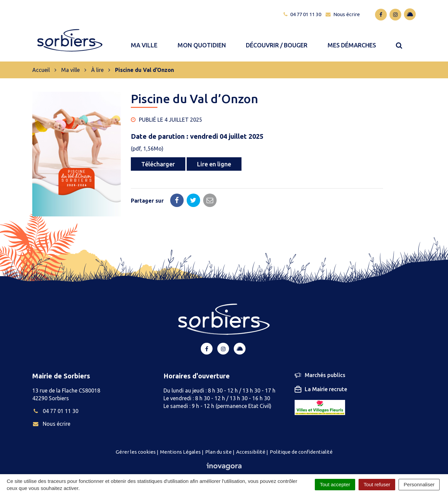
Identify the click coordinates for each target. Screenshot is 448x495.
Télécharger (158, 154)
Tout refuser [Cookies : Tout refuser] (377, 484)
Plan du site (218, 441)
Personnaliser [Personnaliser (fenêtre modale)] (419, 484)
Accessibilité (251, 441)
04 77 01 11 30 (55, 400)
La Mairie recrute (321, 379)
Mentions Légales (180, 441)
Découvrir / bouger (277, 40)
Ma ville (145, 40)
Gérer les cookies (136, 441)
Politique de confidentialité (301, 441)
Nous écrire (51, 413)
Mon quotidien (202, 40)
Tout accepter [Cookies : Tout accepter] (335, 484)
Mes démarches (352, 40)
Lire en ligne (214, 154)
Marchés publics (320, 365)
